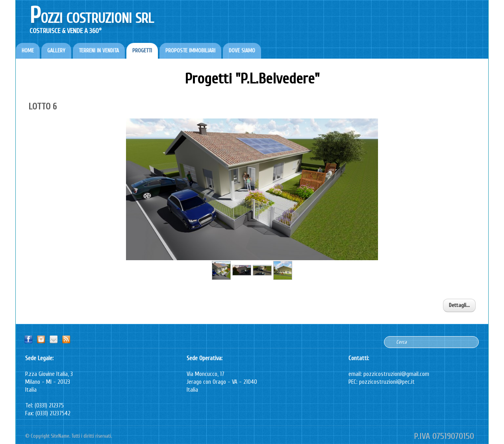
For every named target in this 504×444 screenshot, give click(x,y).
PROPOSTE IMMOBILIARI (190, 51)
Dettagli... (459, 305)
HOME (28, 51)
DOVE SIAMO (242, 51)
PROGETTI (142, 51)
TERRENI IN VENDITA (99, 51)
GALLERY (56, 51)
